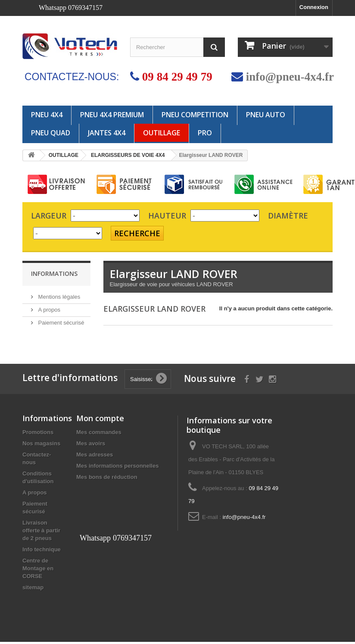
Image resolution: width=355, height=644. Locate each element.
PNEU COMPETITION (195, 115)
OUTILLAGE (162, 133)
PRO (205, 133)
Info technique (42, 552)
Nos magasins (41, 445)
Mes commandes (99, 434)
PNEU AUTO (266, 115)
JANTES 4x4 (107, 133)
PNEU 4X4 (47, 115)
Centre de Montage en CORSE (38, 571)
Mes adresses (95, 457)
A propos (48, 310)
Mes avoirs (91, 445)
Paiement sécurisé (61, 323)
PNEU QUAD (51, 133)
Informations (54, 274)
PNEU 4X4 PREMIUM (112, 115)
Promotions (38, 434)
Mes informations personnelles (117, 468)
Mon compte (100, 420)
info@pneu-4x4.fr (290, 77)
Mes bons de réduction (107, 479)
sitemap (33, 589)
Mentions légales (58, 297)
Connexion (314, 7)
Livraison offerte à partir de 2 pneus (41, 533)
